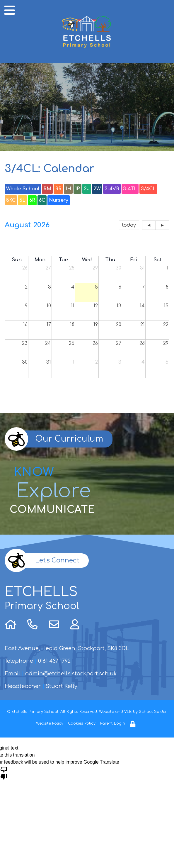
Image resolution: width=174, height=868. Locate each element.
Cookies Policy (82, 723)
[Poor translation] (4, 773)
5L (22, 200)
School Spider (153, 712)
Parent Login (113, 723)
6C (42, 200)
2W (97, 189)
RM (47, 189)
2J (87, 189)
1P (77, 189)
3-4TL (130, 189)
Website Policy (50, 723)
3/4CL (148, 189)
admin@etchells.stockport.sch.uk (71, 674)
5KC (11, 200)
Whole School (23, 189)
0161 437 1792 (54, 661)
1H (68, 189)
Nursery (59, 200)
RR (58, 189)
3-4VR (112, 189)
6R (32, 200)
